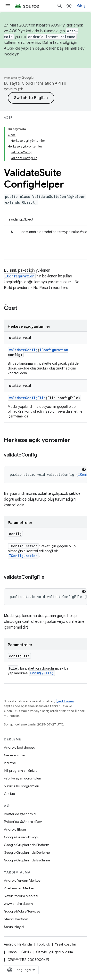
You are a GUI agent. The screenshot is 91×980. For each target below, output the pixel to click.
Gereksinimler (15, 755)
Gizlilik (26, 952)
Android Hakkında (18, 944)
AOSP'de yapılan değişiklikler (30, 48)
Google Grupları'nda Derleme (27, 852)
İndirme (10, 763)
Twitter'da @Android (20, 814)
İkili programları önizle (21, 771)
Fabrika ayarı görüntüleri (22, 778)
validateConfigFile (27, 398)
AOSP (8, 117)
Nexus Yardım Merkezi (21, 896)
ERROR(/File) (42, 673)
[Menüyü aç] (8, 6)
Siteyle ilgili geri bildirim (54, 952)
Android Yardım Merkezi (23, 880)
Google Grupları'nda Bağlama (27, 860)
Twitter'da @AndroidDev (23, 822)
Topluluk (43, 944)
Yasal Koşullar (66, 944)
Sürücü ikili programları (21, 786)
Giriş (81, 6)
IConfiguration (20, 276)
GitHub (9, 794)
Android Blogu (15, 829)
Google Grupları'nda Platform (27, 845)
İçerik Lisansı (65, 701)
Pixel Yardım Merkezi (20, 888)
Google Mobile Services (22, 911)
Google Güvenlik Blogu (22, 837)
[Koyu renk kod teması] (84, 469)
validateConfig (23, 350)
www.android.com (18, 904)
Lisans (12, 952)
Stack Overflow (16, 919)
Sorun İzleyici (14, 927)
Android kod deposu (20, 747)
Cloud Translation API (41, 83)
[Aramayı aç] (60, 6)
